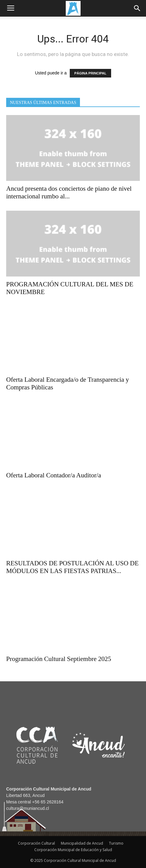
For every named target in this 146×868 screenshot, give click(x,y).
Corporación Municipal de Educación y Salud (73, 850)
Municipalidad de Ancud (82, 843)
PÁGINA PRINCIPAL (90, 73)
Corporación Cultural (36, 843)
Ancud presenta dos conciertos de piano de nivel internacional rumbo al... (69, 192)
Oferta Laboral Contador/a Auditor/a (54, 475)
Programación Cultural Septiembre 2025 (59, 659)
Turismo (116, 843)
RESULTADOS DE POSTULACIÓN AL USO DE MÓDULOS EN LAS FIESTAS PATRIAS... (72, 567)
